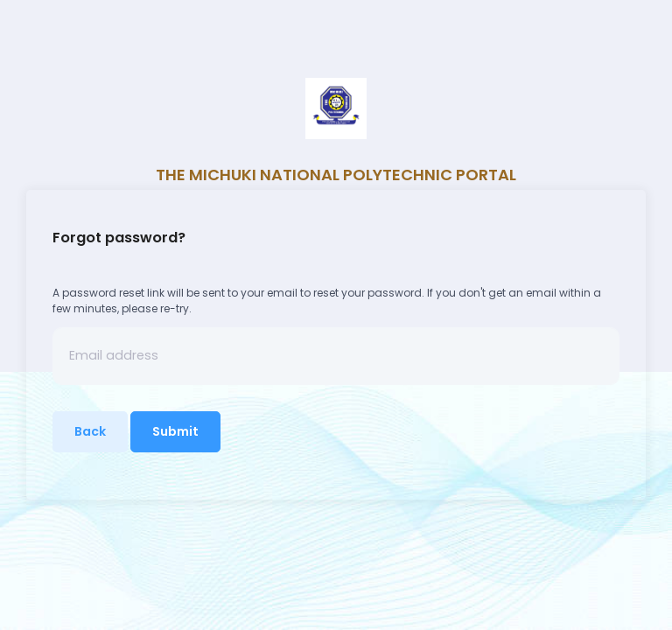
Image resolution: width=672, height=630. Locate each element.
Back (90, 431)
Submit (175, 431)
